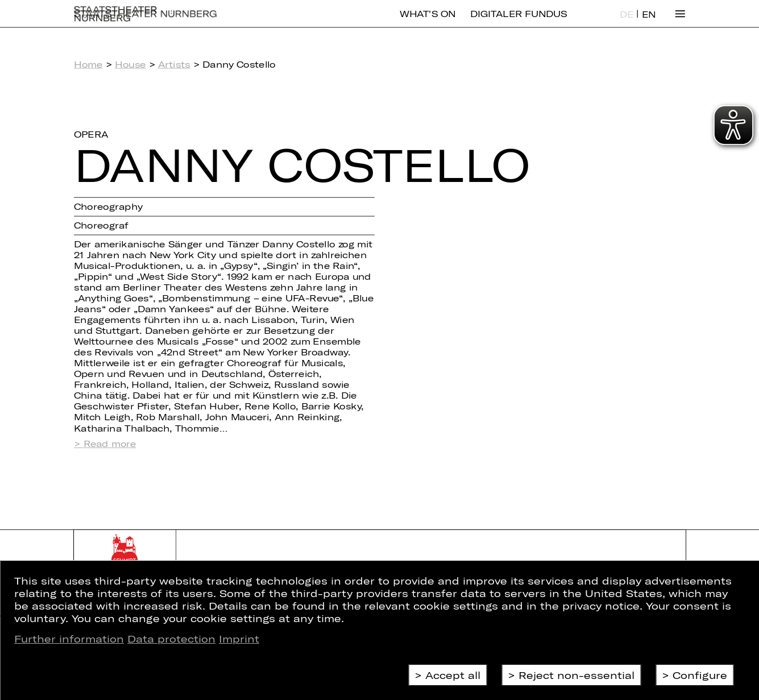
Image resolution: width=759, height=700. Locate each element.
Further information (69, 639)
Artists (174, 64)
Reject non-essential (576, 675)
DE (627, 23)
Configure (700, 675)
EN (649, 23)
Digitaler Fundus (519, 22)
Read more (110, 444)
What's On (428, 22)
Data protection (171, 639)
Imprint (239, 639)
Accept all (453, 675)
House (130, 64)
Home (88, 64)
